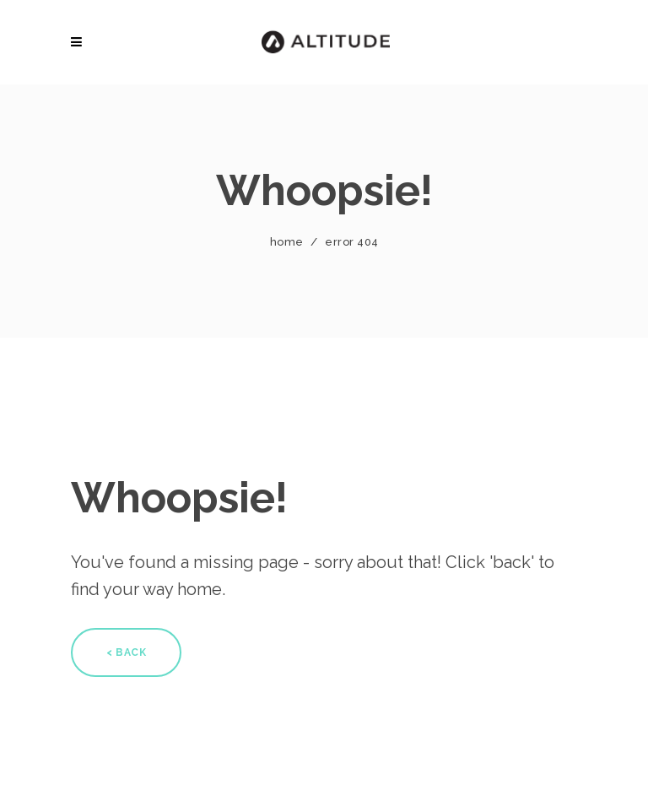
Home (287, 242)
